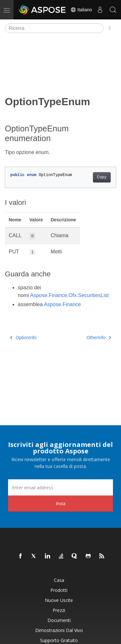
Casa (59, 580)
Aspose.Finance (62, 304)
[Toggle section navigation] (110, 28)
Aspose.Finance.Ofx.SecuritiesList (69, 295)
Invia (61, 503)
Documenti (59, 620)
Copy (102, 177)
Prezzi (59, 610)
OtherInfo (99, 338)
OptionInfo (23, 338)
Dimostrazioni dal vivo (59, 630)
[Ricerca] (54, 28)
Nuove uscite (59, 600)
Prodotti (59, 590)
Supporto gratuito (59, 640)
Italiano (81, 10)
